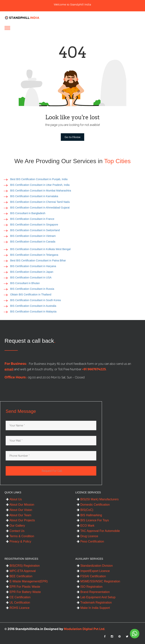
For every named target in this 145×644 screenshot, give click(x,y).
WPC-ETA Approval (21, 571)
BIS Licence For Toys (93, 520)
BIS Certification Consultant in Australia (33, 306)
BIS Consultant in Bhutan (25, 283)
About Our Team (19, 515)
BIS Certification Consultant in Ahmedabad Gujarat (40, 208)
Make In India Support (93, 608)
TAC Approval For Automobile (98, 531)
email (7, 369)
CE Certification (18, 597)
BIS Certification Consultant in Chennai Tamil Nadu (40, 202)
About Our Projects (20, 520)
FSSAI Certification (91, 576)
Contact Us (15, 531)
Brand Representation (93, 592)
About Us (14, 499)
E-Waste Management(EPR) (27, 581)
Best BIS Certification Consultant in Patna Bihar (38, 260)
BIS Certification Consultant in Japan (32, 272)
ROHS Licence (18, 608)
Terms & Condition (20, 536)
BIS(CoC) (85, 510)
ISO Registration (90, 587)
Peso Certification (90, 541)
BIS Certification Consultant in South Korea (35, 300)
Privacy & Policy (19, 541)
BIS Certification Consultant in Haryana (33, 266)
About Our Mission (20, 505)
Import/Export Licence (93, 571)
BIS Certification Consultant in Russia (32, 289)
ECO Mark (86, 526)
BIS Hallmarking (89, 515)
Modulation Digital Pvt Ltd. (84, 629)
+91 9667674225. (92, 369)
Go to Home (72, 137)
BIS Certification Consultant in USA (31, 277)
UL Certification (18, 603)
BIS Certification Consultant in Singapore (34, 225)
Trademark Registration (94, 603)
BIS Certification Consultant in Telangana (34, 255)
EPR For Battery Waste (23, 592)
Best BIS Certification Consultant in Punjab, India (39, 179)
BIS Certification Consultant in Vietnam (33, 236)
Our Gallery (15, 526)
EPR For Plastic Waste (23, 587)
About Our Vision (19, 510)
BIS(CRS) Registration (23, 566)
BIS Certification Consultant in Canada (33, 242)
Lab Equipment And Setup (96, 597)
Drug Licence (88, 536)
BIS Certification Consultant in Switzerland (35, 230)
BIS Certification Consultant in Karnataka (34, 196)
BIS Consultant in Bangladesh (28, 213)
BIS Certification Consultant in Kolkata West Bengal (40, 249)
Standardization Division (95, 566)
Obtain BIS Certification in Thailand (31, 294)
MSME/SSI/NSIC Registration (98, 581)
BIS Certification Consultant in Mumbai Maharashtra (41, 191)
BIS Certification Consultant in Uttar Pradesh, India (40, 185)
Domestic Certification (93, 505)
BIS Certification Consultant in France (32, 219)
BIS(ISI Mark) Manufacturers (98, 499)
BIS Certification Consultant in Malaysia (33, 312)
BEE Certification (19, 576)
